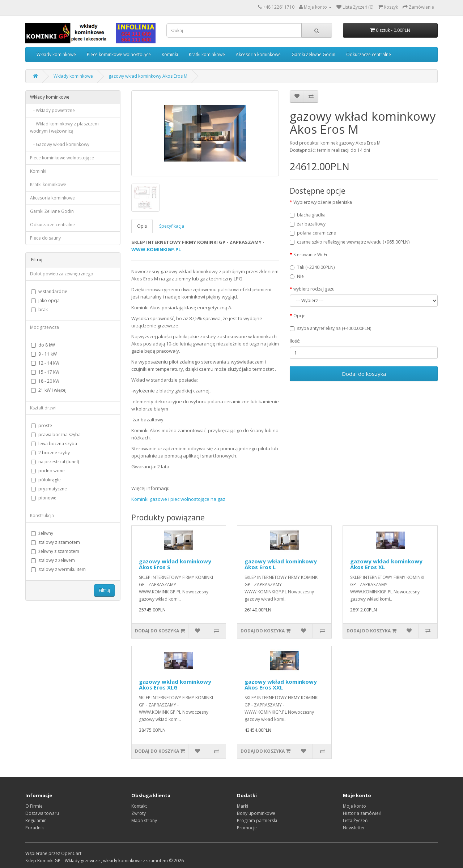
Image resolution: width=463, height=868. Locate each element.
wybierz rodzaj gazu (314, 289)
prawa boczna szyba (56, 435)
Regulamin (36, 820)
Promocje (247, 828)
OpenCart (71, 853)
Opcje (300, 316)
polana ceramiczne (313, 233)
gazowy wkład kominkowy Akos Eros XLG (175, 685)
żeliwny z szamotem (55, 551)
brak (39, 310)
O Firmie (34, 806)
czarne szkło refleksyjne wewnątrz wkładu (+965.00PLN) (350, 242)
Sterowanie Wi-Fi (310, 255)
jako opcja (45, 300)
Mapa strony (144, 820)
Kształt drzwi (43, 408)
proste (42, 426)
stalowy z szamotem (56, 542)
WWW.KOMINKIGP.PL (156, 249)
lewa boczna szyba (54, 444)
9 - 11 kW (44, 354)
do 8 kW (43, 345)
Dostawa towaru (42, 813)
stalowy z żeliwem (53, 560)
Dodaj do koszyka (364, 374)
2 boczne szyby (50, 453)
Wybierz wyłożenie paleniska (323, 202)
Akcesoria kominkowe (258, 54)
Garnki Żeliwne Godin (313, 54)
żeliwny (42, 533)
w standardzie (49, 291)
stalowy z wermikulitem (58, 569)
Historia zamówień (362, 813)
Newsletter (354, 828)
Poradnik (35, 828)
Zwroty (139, 813)
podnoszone (48, 471)
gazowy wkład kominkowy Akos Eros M (148, 76)
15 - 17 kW (45, 372)
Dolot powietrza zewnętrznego (62, 274)
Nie (297, 276)
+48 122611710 (279, 7)
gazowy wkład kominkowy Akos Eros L (281, 564)
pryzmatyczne (49, 489)
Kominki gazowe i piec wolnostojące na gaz (178, 499)
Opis (142, 226)
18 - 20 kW (45, 381)
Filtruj (104, 590)
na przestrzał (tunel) (55, 462)
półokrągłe (46, 480)
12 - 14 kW (45, 363)
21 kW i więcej (49, 390)
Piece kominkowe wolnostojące (119, 54)
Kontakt (139, 806)
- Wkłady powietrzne (52, 110)
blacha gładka (308, 215)
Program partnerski (257, 820)
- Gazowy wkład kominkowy (60, 144)
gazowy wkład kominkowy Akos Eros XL (386, 564)
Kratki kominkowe (207, 54)
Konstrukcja (42, 515)
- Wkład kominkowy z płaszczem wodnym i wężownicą (64, 127)
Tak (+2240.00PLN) (312, 267)
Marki (243, 806)
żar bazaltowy (308, 224)
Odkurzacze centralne (369, 54)
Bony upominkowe (256, 813)
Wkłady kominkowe (56, 54)
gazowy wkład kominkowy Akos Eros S (175, 564)
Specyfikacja (172, 226)
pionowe (44, 498)
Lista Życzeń (355, 820)
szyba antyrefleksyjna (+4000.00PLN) (330, 328)
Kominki (170, 54)
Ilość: (295, 341)
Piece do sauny (45, 238)
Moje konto (354, 806)
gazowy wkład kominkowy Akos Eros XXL (281, 685)
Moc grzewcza (44, 327)
